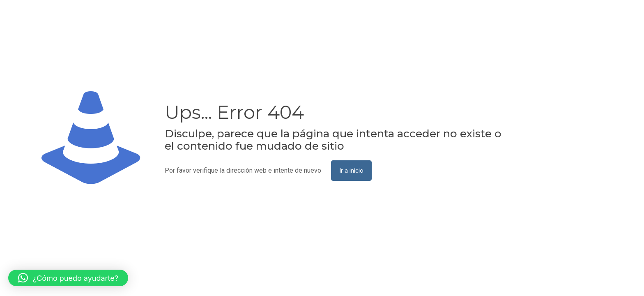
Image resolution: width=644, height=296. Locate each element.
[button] (68, 278)
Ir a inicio (351, 171)
